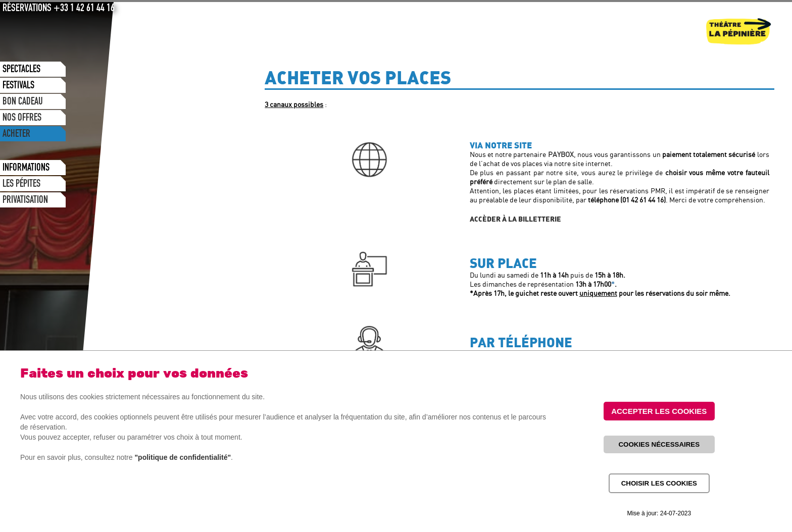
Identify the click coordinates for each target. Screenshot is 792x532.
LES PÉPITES (21, 185)
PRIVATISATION (25, 201)
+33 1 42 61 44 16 (84, 9)
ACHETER (16, 135)
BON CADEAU (23, 102)
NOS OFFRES (22, 119)
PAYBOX (561, 155)
